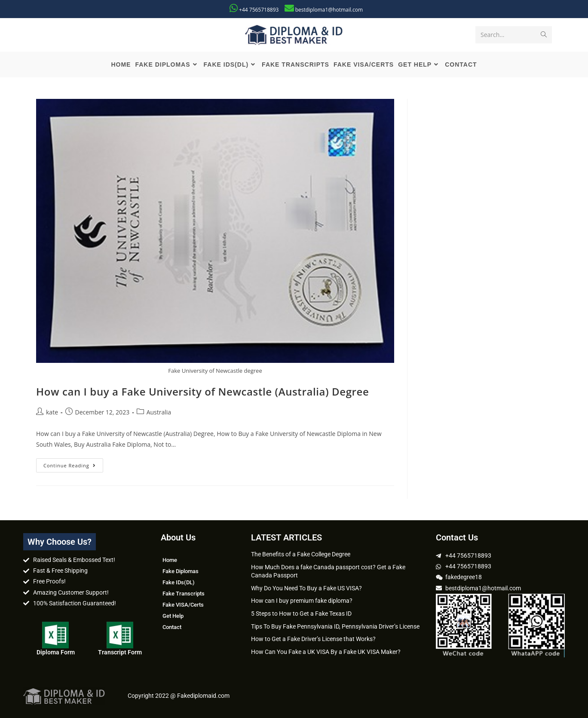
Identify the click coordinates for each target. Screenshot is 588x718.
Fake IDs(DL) (179, 582)
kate (52, 412)
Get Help (173, 616)
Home (170, 560)
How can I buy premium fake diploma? (302, 601)
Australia (159, 412)
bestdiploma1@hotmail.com (329, 10)
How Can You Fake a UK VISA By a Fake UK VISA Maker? (326, 652)
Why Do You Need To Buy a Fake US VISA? (306, 588)
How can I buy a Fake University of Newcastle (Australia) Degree (202, 391)
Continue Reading (73, 463)
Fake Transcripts (184, 594)
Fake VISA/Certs (183, 605)
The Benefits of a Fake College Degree (301, 554)
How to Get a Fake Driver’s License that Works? (313, 639)
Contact (172, 627)
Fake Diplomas (181, 571)
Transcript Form (120, 652)
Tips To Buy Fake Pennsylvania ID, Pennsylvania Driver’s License (335, 626)
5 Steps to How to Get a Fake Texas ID (301, 614)
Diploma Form (56, 652)
